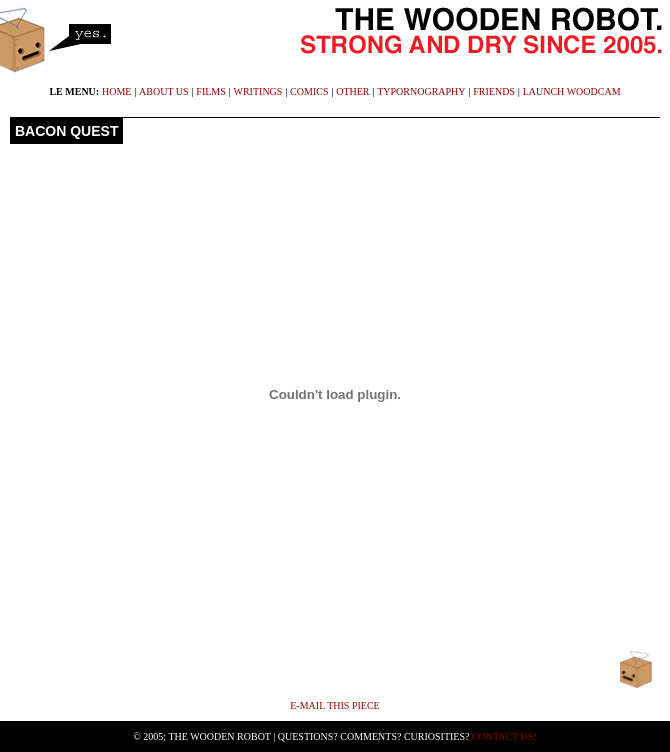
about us (164, 91)
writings (258, 91)
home (116, 91)
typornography (421, 91)
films (210, 91)
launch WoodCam (572, 91)
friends (494, 91)
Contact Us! (504, 736)
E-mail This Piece (334, 705)
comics (309, 91)
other (352, 91)
